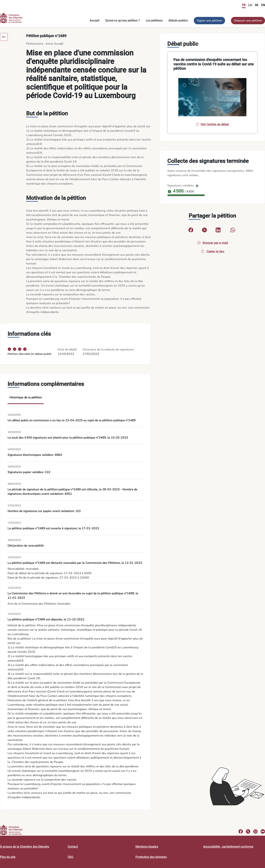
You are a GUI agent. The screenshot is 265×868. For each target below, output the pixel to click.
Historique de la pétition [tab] (26, 397)
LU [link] (250, 5)
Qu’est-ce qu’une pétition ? (123, 20)
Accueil (94, 20)
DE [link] (257, 5)
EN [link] (263, 5)
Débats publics (178, 20)
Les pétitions (154, 20)
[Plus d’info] (197, 186)
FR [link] (244, 5)
